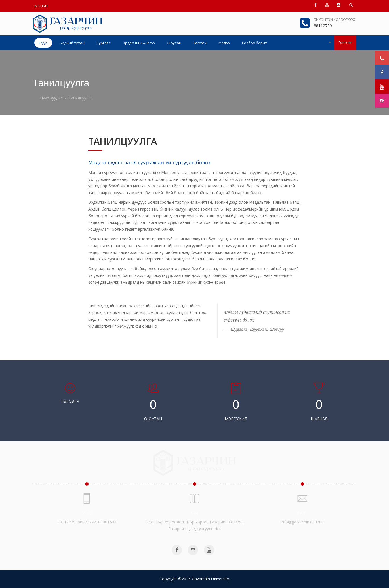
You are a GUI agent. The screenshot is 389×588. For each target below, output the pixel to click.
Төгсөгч (200, 43)
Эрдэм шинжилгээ (139, 43)
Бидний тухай (72, 43)
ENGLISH (40, 6)
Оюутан (174, 43)
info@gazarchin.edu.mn (302, 522)
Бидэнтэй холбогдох (334, 20)
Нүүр (43, 43)
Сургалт (104, 43)
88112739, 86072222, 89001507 (87, 522)
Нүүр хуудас (51, 98)
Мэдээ (224, 43)
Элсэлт (345, 43)
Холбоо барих (254, 43)
